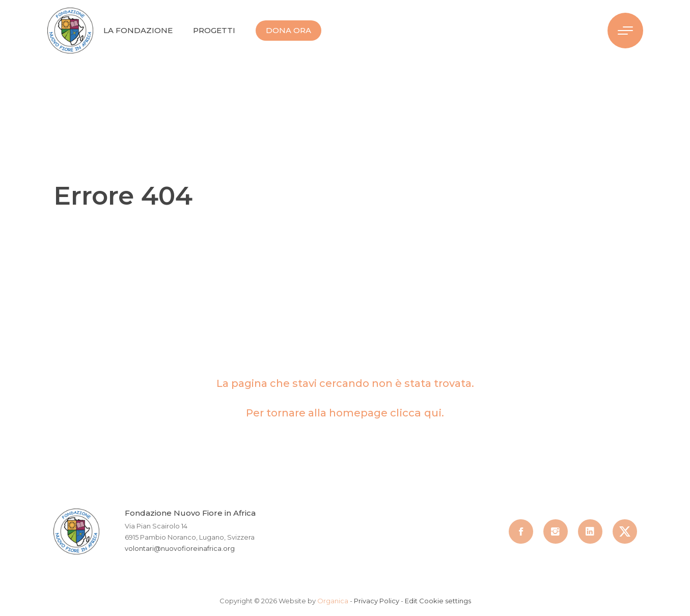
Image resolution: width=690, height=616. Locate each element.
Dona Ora (288, 30)
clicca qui (416, 413)
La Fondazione (138, 30)
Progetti (214, 30)
